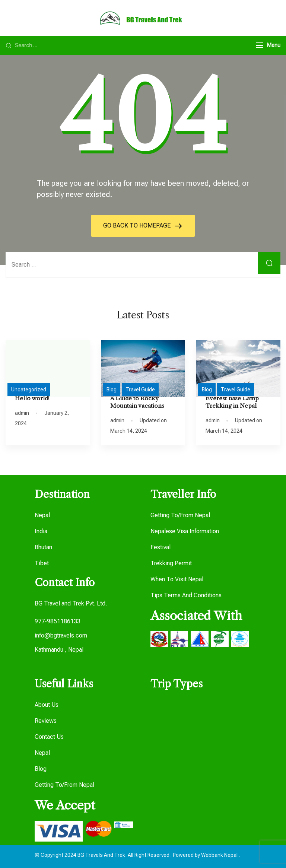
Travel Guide (140, 390)
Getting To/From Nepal (180, 515)
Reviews (46, 721)
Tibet (42, 563)
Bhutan (43, 547)
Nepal (42, 515)
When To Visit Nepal (177, 579)
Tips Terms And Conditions (186, 595)
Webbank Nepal (220, 855)
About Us (47, 705)
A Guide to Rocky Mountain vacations (137, 402)
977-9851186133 (58, 621)
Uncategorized (29, 390)
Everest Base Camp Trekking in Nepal (232, 402)
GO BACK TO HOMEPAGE (138, 225)
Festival (161, 547)
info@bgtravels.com (61, 635)
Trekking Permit (171, 563)
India (41, 531)
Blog (112, 390)
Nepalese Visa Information (185, 531)
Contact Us (49, 737)
